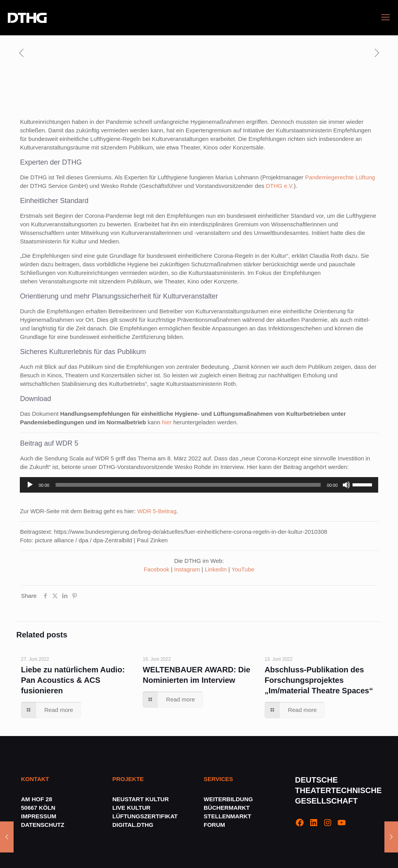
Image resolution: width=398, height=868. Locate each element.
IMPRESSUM (39, 816)
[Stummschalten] (346, 485)
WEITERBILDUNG (228, 799)
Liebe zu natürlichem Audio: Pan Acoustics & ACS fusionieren (73, 680)
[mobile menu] (386, 17)
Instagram (187, 569)
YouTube (243, 569)
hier (167, 422)
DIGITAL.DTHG (133, 825)
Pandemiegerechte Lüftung (340, 177)
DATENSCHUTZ (44, 825)
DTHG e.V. (280, 186)
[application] (199, 485)
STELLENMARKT (228, 816)
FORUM (214, 825)
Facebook (157, 569)
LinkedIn (216, 569)
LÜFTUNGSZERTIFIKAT (145, 816)
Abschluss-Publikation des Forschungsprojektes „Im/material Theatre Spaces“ (319, 680)
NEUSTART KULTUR (141, 799)
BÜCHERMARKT (227, 808)
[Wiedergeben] (30, 485)
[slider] (188, 485)
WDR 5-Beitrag (157, 511)
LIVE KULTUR (131, 808)
